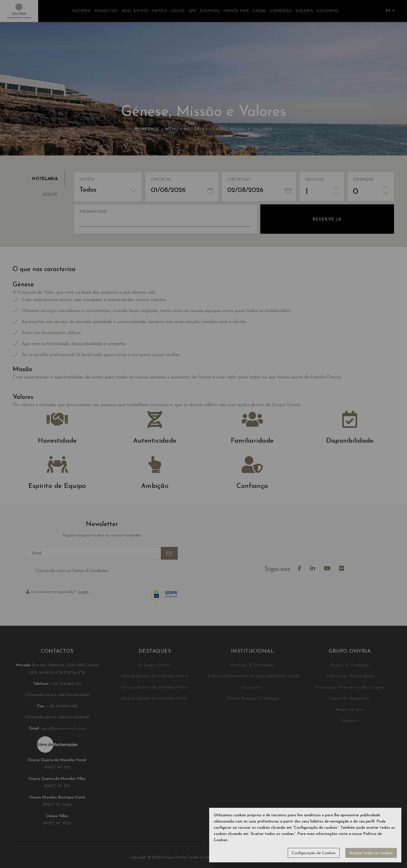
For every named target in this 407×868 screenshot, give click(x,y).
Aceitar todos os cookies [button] (371, 853)
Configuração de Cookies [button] (314, 853)
